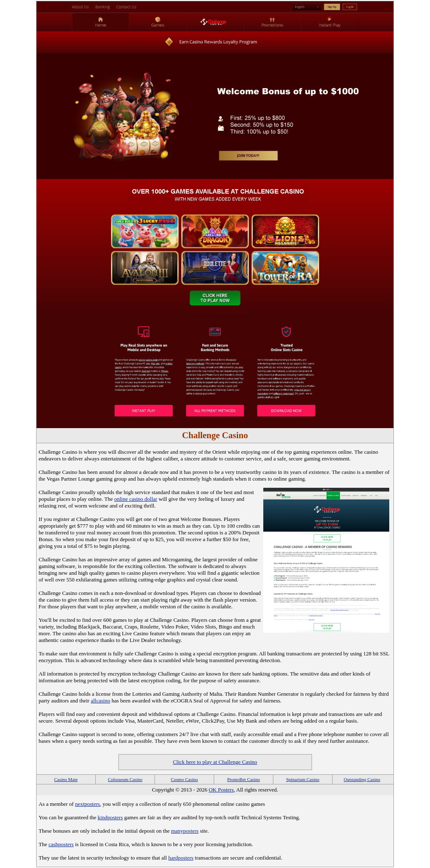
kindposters (110, 817)
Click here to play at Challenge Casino (215, 762)
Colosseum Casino (125, 779)
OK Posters (221, 790)
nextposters (88, 804)
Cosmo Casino (184, 779)
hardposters (181, 858)
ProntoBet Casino (244, 779)
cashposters (61, 844)
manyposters (185, 831)
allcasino (100, 701)
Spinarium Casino (303, 779)
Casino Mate (66, 779)
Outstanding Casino (362, 779)
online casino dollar (136, 499)
